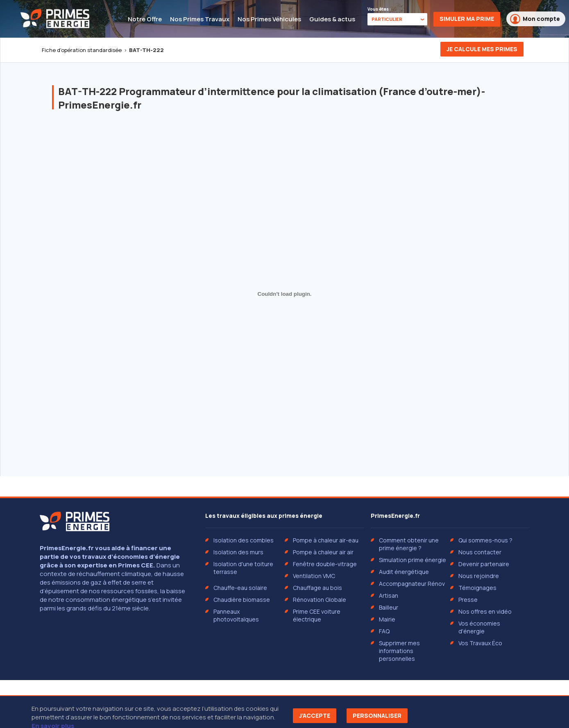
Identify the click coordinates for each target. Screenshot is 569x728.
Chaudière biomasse (242, 600)
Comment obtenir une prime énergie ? (409, 544)
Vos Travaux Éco (480, 643)
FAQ (384, 631)
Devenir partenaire (484, 564)
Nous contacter (480, 552)
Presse (468, 600)
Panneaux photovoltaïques (236, 615)
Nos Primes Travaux (200, 19)
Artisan (389, 595)
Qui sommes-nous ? (485, 540)
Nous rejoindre (479, 576)
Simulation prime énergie (413, 560)
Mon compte (535, 19)
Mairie (387, 619)
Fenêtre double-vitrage (325, 564)
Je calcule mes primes (482, 49)
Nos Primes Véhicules (269, 19)
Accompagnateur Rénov (412, 584)
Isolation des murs (238, 552)
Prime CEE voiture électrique (317, 615)
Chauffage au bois (317, 588)
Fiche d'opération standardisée (82, 50)
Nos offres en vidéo (485, 611)
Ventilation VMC (314, 576)
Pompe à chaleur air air (323, 552)
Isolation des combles (244, 540)
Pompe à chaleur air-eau (326, 540)
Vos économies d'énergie (479, 627)
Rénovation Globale (320, 600)
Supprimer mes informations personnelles (399, 651)
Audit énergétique (404, 572)
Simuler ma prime (467, 19)
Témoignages (477, 588)
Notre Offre (145, 19)
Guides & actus (332, 19)
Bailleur (389, 607)
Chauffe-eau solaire (240, 588)
